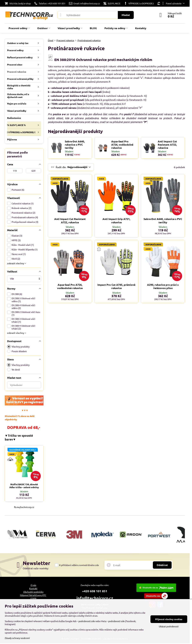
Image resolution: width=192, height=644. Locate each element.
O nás (33, 585)
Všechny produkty (18, 347)
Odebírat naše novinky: (36, 568)
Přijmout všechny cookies (169, 619)
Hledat (126, 15)
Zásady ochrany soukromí (17, 638)
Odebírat (162, 565)
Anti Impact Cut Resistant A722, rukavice (167, 145)
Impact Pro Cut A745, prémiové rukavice (116, 286)
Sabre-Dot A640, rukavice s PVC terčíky (75, 145)
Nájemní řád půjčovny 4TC (33, 595)
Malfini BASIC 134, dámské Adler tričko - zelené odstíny (24, 486)
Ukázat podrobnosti (169, 626)
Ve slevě (14, 370)
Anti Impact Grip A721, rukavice (116, 221)
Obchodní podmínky (33, 592)
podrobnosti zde (87, 621)
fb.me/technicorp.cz (24, 507)
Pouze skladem (17, 351)
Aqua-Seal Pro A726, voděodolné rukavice (122, 145)
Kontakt (33, 588)
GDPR (33, 598)
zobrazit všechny (17, 263)
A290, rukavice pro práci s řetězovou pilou (163, 286)
